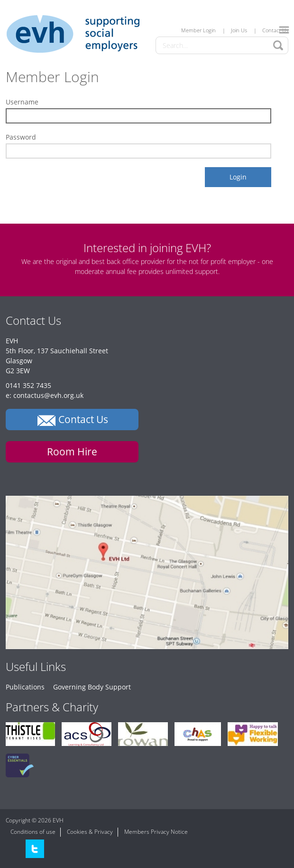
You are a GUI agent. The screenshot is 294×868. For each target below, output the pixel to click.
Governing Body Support (92, 687)
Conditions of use (33, 832)
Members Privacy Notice (156, 832)
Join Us (239, 30)
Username (22, 102)
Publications (25, 687)
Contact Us (275, 30)
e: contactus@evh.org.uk (45, 395)
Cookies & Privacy (90, 832)
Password (21, 137)
